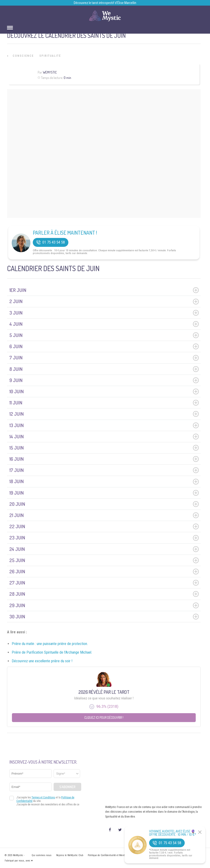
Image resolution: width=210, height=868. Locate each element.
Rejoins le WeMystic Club (70, 855)
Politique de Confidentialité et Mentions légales (113, 855)
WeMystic (50, 72)
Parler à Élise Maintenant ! (65, 233)
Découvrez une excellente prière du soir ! (42, 661)
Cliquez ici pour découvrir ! (104, 717)
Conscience (23, 56)
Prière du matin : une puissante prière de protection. (50, 644)
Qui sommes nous (42, 855)
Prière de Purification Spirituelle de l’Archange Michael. (52, 652)
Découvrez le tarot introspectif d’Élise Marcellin (105, 3)
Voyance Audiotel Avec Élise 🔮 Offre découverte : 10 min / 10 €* (173, 833)
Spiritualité (50, 56)
